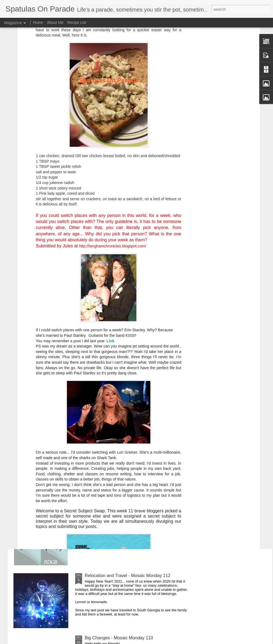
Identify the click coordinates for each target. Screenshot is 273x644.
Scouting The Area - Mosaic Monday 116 (124, 327)
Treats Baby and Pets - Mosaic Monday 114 (127, 451)
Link (110, 237)
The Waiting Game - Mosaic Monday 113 (125, 513)
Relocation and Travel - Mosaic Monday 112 (128, 576)
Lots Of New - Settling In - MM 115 (118, 389)
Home (38, 22)
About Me (55, 22)
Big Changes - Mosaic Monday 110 (119, 638)
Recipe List (77, 22)
